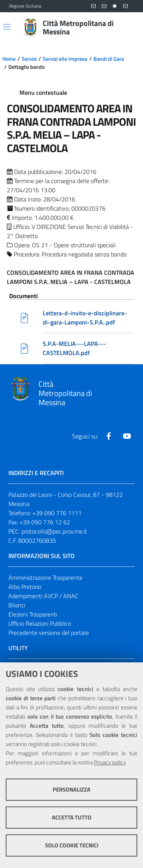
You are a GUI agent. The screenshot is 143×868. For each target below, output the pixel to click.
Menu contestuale (43, 92)
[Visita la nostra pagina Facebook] (109, 436)
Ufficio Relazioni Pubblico (40, 623)
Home (9, 59)
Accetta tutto (72, 817)
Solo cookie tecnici (72, 845)
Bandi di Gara (109, 59)
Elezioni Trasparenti (33, 614)
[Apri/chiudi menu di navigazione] (7, 27)
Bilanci (17, 605)
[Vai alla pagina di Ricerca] (129, 28)
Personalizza (71, 789)
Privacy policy (110, 762)
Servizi (29, 59)
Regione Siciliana (25, 6)
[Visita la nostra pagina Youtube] (127, 436)
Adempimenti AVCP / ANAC (43, 596)
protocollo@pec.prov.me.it (54, 531)
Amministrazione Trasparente (45, 578)
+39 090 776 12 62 (45, 522)
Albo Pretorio (25, 587)
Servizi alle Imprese (65, 59)
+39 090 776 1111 (57, 513)
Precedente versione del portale (49, 633)
